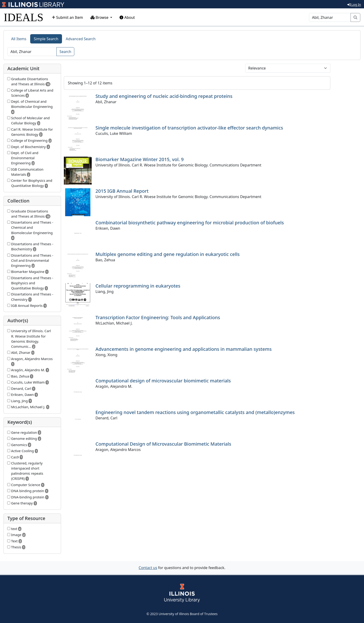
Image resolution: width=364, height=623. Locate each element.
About (127, 17)
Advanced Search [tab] (81, 39)
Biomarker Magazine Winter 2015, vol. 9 (140, 159)
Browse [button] (100, 17)
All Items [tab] (19, 39)
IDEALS (24, 17)
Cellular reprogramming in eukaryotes (138, 286)
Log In (354, 5)
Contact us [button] (148, 568)
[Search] (330, 17)
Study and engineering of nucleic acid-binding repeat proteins (164, 96)
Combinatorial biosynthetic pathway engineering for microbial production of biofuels (190, 223)
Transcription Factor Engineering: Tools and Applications (158, 317)
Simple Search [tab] (46, 39)
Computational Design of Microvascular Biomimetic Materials (163, 444)
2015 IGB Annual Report (122, 191)
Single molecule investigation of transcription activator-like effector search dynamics (189, 128)
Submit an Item (67, 17)
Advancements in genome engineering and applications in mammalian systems (184, 349)
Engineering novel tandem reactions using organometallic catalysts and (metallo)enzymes (195, 412)
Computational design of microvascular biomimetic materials (163, 381)
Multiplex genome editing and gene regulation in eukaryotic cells (167, 254)
